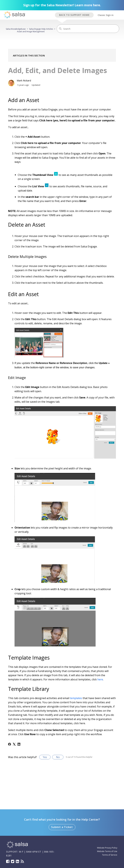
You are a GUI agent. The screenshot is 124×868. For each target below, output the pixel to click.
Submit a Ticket (62, 827)
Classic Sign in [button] (106, 15)
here (100, 679)
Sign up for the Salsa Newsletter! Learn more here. (62, 5)
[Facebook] (10, 744)
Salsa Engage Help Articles (41, 29)
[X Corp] (14, 744)
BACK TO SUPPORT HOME (74, 15)
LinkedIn (17, 861)
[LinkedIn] (19, 744)
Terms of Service (110, 855)
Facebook (8, 861)
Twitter (13, 861)
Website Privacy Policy (107, 848)
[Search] (88, 29)
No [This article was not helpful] (58, 757)
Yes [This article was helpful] (45, 757)
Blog (22, 861)
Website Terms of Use (107, 851)
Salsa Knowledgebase (16, 29)
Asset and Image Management (31, 32)
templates (76, 698)
